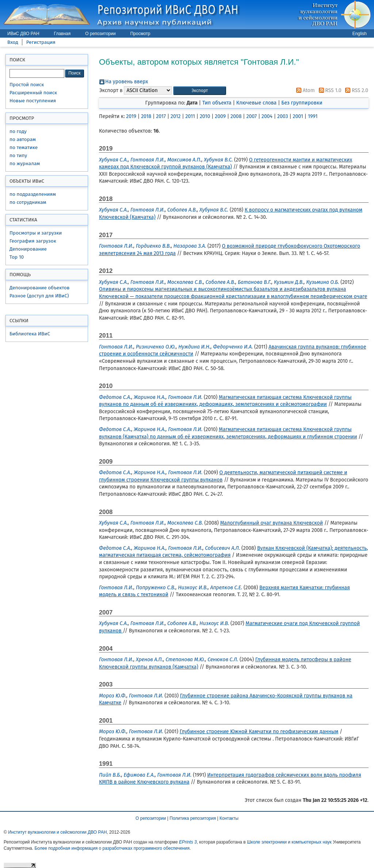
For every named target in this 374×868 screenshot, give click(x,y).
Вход (13, 42)
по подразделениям (33, 194)
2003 (283, 116)
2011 (190, 116)
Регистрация (41, 42)
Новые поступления (33, 101)
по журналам (25, 163)
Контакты (229, 818)
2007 (251, 116)
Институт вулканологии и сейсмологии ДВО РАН (57, 832)
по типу (18, 155)
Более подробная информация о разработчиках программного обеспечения (112, 848)
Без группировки (302, 103)
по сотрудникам (28, 202)
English (360, 34)
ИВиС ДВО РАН (23, 34)
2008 (236, 116)
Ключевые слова (256, 103)
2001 (298, 116)
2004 (267, 116)
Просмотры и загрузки (36, 233)
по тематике (24, 147)
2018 (146, 116)
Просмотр (140, 34)
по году (18, 131)
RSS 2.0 (355, 90)
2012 (175, 116)
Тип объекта (217, 103)
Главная (62, 34)
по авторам (23, 139)
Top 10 (17, 257)
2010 (205, 116)
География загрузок (33, 241)
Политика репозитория (193, 818)
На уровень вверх (127, 82)
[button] (200, 91)
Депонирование (28, 249)
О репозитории (100, 34)
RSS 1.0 (329, 90)
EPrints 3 (188, 842)
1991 (313, 116)
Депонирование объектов (39, 288)
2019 (131, 116)
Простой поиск (27, 85)
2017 (161, 116)
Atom (304, 90)
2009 (220, 116)
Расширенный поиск (33, 93)
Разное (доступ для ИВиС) (39, 296)
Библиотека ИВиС (30, 334)
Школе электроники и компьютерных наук (289, 842)
